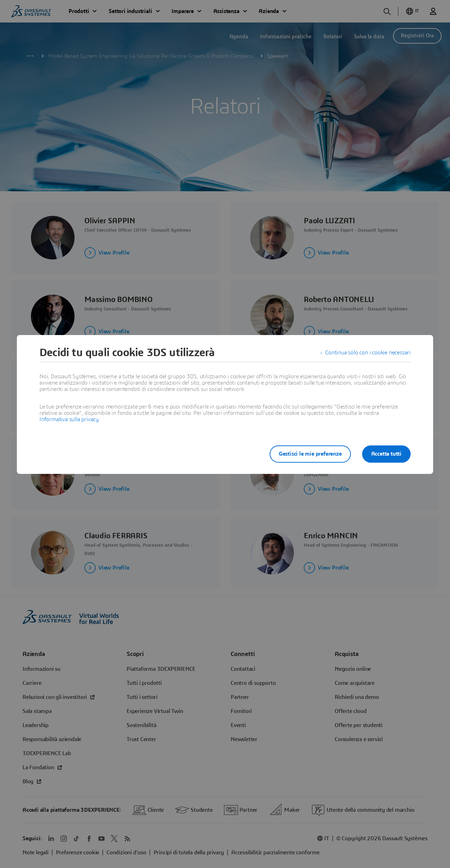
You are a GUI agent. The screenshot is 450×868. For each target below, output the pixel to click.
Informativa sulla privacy (69, 419)
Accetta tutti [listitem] (386, 454)
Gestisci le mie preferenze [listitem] (310, 454)
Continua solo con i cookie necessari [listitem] (368, 353)
